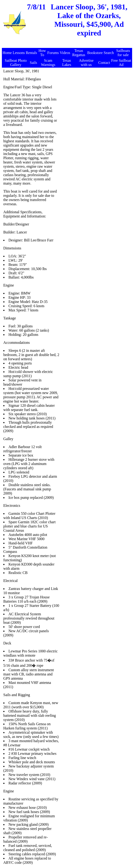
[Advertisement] (68, 45)
